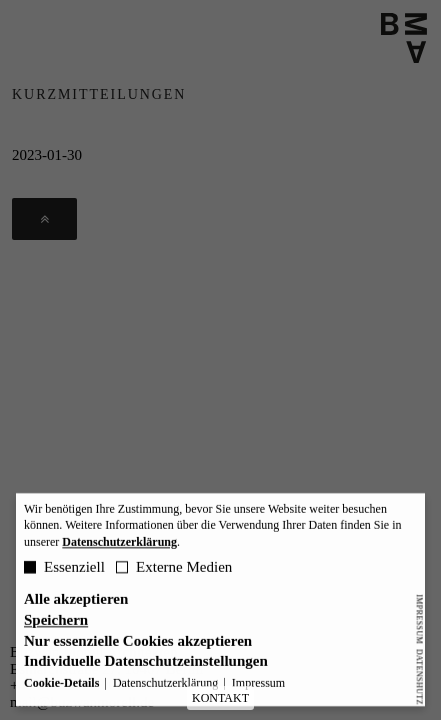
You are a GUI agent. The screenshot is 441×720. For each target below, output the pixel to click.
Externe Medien (174, 571)
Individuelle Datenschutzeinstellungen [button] (146, 666)
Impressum (419, 619)
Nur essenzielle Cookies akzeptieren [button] (138, 645)
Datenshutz (419, 676)
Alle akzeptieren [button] (76, 603)
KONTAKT (220, 698)
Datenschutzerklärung (119, 546)
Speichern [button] (56, 624)
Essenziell (64, 571)
